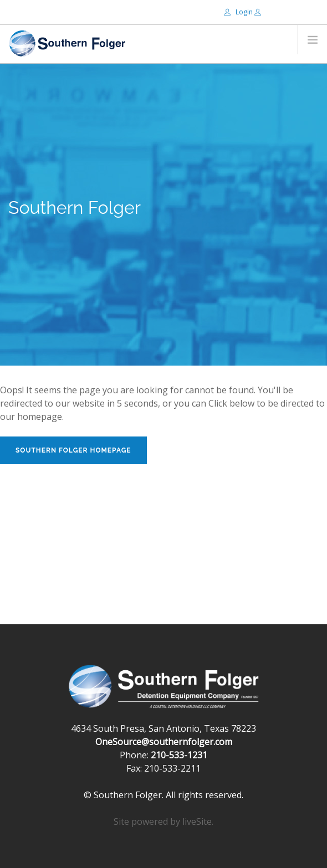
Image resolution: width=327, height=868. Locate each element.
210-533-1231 (179, 755)
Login (239, 12)
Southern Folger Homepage (73, 450)
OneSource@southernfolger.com (164, 742)
